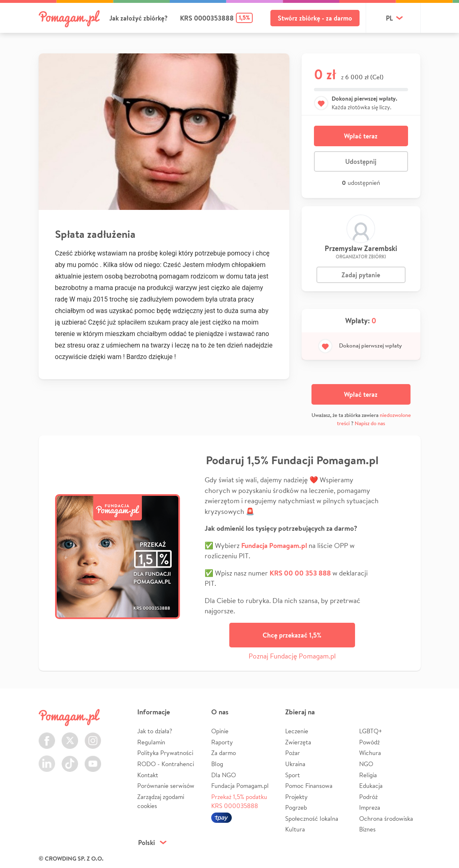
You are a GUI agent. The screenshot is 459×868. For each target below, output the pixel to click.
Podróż (368, 797)
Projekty (296, 797)
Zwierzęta (298, 742)
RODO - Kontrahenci (166, 764)
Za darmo (224, 753)
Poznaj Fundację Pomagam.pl (292, 656)
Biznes (367, 829)
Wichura (370, 753)
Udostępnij (361, 161)
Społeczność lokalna (312, 818)
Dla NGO (224, 775)
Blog (217, 764)
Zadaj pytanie (361, 275)
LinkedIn (47, 759)
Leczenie (297, 731)
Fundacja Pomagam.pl (240, 786)
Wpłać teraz (361, 136)
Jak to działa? (155, 731)
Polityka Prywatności (165, 753)
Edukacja (371, 786)
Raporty (222, 742)
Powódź (369, 742)
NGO (366, 764)
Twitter (70, 736)
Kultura (295, 829)
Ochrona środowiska (386, 818)
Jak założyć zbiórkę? (138, 18)
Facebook (47, 736)
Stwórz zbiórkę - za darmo (315, 18)
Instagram (93, 736)
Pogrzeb (296, 807)
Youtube (93, 759)
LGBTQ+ (371, 731)
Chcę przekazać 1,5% (292, 635)
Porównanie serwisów (166, 786)
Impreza (370, 807)
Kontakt (148, 775)
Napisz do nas (370, 423)
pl (389, 18)
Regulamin (151, 742)
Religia (368, 775)
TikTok (70, 759)
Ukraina (295, 764)
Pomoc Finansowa (309, 786)
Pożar (293, 753)
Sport (293, 775)
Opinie (220, 731)
